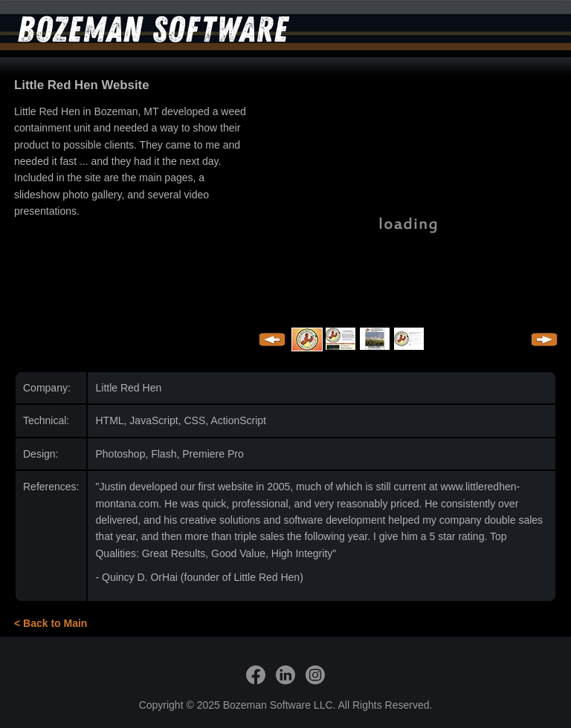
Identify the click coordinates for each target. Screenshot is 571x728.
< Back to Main (51, 623)
